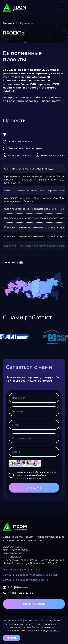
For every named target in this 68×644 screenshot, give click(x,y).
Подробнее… (51, 630)
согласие (27, 475)
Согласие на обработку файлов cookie (25, 580)
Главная (8, 23)
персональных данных (28, 478)
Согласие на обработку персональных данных (30, 575)
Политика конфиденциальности (22, 570)
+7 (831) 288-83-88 (18, 593)
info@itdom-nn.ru (18, 587)
